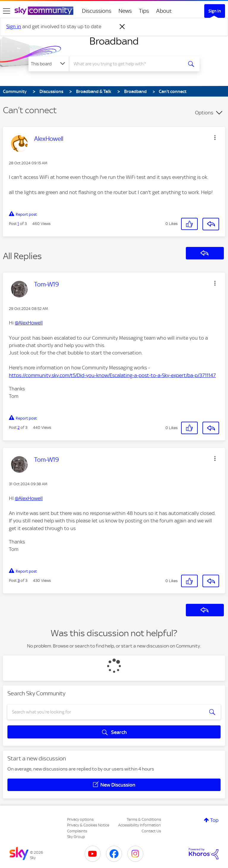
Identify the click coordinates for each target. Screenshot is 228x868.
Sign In (215, 11)
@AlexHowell (29, 323)
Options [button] (204, 113)
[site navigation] (7, 11)
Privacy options (80, 819)
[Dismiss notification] (122, 27)
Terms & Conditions (144, 819)
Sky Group (76, 837)
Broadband (114, 41)
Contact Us (151, 831)
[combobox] (128, 64)
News (125, 11)
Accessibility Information (140, 825)
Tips (144, 11)
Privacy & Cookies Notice (88, 825)
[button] (215, 138)
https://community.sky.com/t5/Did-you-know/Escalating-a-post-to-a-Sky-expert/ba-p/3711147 (112, 375)
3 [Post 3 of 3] (19, 580)
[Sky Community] (44, 11)
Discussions (97, 11)
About (164, 11)
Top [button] (214, 820)
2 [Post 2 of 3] (19, 427)
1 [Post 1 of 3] (18, 224)
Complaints (77, 831)
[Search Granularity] (49, 64)
